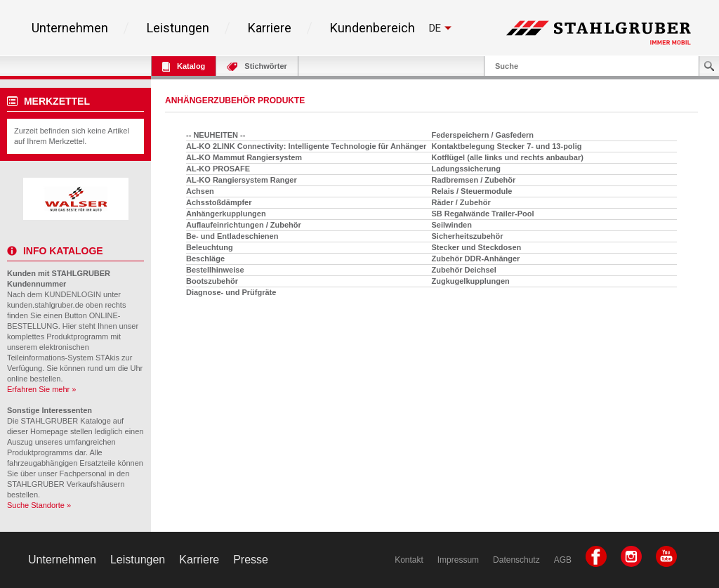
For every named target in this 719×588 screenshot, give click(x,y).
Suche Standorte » (39, 505)
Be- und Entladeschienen (232, 236)
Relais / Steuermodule (472, 191)
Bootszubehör (212, 281)
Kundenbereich (372, 28)
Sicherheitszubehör (468, 236)
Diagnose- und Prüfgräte (231, 292)
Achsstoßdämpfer (219, 202)
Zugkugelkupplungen (471, 281)
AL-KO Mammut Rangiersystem (244, 157)
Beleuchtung (210, 247)
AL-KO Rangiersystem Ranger (242, 180)
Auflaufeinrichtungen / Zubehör (244, 225)
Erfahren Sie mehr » (41, 389)
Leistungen (178, 28)
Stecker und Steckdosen (477, 247)
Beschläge (205, 259)
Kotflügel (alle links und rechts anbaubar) (508, 157)
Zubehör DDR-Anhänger (476, 259)
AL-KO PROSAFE (218, 169)
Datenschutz (516, 560)
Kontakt (409, 560)
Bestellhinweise (215, 270)
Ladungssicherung (466, 169)
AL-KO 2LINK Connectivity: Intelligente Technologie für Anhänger (306, 146)
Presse (251, 560)
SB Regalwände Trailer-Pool (483, 214)
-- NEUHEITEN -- (216, 135)
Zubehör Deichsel (464, 270)
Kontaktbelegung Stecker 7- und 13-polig (507, 146)
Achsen (200, 191)
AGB (563, 560)
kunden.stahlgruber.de (45, 305)
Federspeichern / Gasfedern (483, 135)
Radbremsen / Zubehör (474, 180)
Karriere (270, 28)
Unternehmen (70, 28)
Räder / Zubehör (461, 202)
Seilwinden (452, 225)
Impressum (458, 560)
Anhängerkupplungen (226, 214)
